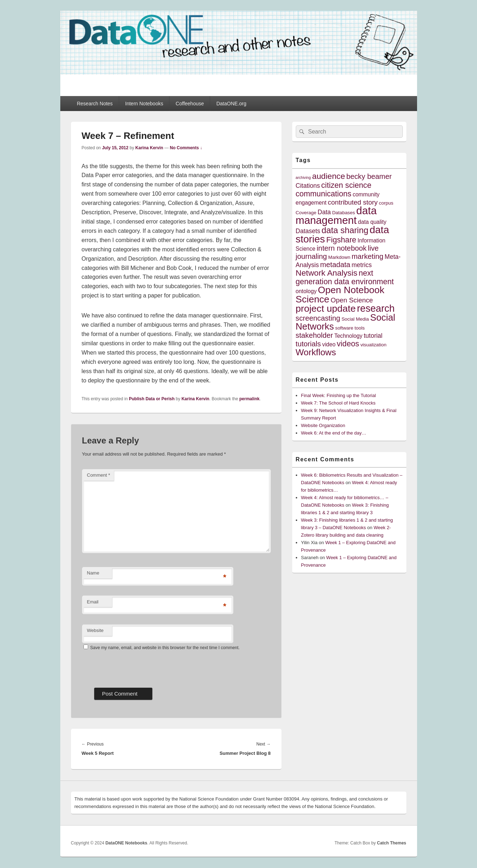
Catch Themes (391, 843)
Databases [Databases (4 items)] (344, 213)
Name (93, 573)
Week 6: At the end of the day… (334, 433)
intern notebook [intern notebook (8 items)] (342, 248)
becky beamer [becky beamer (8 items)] (369, 176)
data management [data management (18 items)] (336, 215)
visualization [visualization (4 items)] (373, 345)
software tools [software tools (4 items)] (350, 328)
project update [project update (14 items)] (326, 308)
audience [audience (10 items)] (329, 176)
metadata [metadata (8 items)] (335, 265)
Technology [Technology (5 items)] (348, 336)
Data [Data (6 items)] (324, 212)
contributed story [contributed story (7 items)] (353, 202)
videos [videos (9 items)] (348, 344)
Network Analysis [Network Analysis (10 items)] (327, 273)
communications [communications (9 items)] (324, 194)
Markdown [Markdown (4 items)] (339, 257)
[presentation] (136, 667)
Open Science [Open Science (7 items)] (352, 300)
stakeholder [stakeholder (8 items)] (314, 335)
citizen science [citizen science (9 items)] (346, 185)
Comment (99, 475)
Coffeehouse (190, 104)
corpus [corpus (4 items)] (386, 203)
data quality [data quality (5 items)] (372, 222)
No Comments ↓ (186, 148)
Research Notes (95, 104)
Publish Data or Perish (152, 399)
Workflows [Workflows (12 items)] (316, 352)
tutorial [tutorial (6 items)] (373, 336)
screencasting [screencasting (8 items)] (318, 318)
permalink (250, 399)
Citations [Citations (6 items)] (308, 186)
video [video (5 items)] (329, 344)
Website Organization (323, 425)
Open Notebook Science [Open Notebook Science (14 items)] (340, 294)
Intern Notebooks (144, 104)
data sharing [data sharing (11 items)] (345, 230)
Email (93, 602)
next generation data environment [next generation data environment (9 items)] (345, 277)
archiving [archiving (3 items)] (303, 177)
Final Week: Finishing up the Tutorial (339, 395)
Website (95, 630)
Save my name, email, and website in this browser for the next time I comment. (165, 648)
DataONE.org (231, 104)
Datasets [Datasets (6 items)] (308, 231)
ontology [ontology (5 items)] (306, 291)
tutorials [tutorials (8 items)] (308, 344)
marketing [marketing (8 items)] (367, 256)
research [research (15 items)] (376, 308)
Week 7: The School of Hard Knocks (338, 403)
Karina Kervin (149, 148)
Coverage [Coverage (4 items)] (306, 213)
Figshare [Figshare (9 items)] (341, 240)
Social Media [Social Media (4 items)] (355, 319)
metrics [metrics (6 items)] (361, 265)
